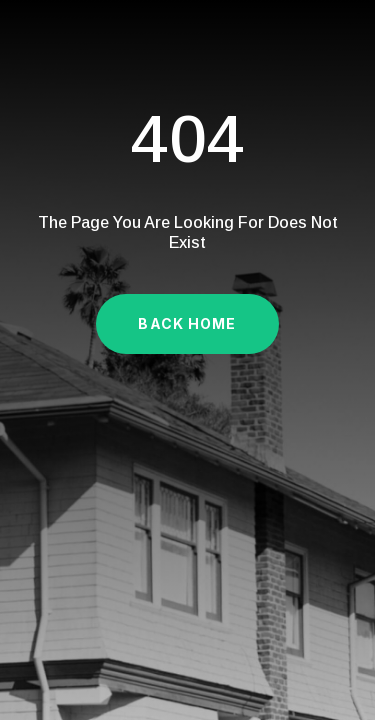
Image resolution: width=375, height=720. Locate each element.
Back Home (187, 323)
